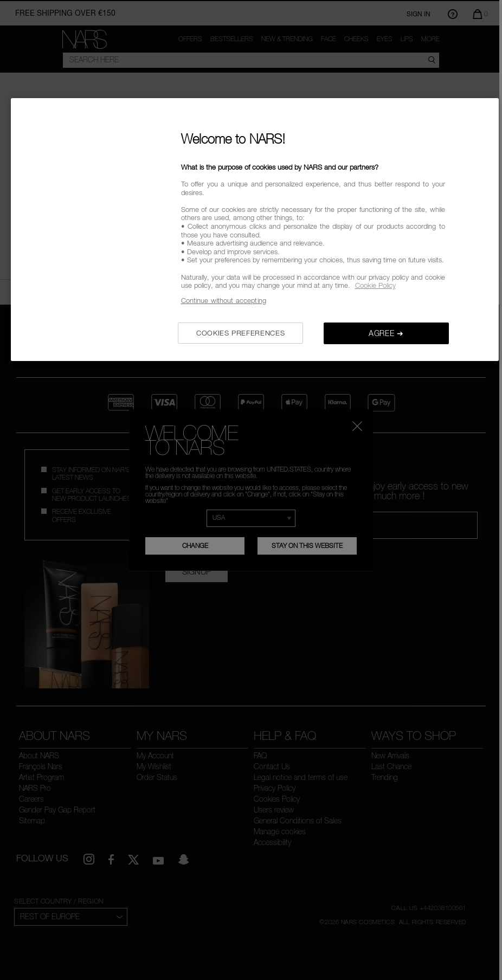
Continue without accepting (224, 300)
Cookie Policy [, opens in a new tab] (375, 285)
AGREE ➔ (386, 333)
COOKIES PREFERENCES (240, 333)
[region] (255, 230)
